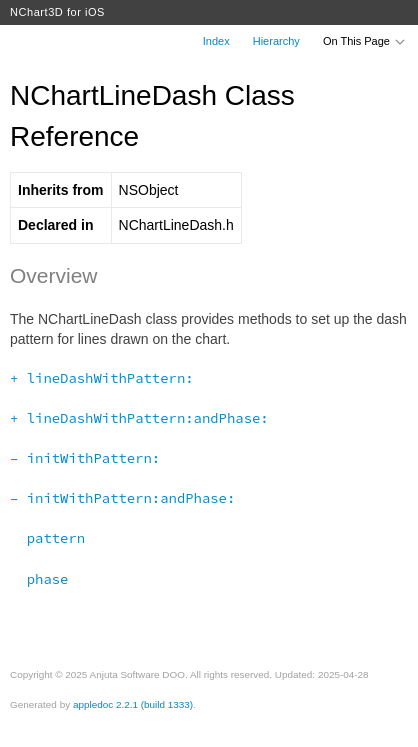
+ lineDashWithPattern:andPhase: (139, 418)
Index (216, 41)
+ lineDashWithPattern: (102, 378)
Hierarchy (276, 41)
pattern (47, 538)
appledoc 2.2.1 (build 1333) (133, 704)
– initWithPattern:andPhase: (122, 498)
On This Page (365, 41)
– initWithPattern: (85, 458)
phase (39, 579)
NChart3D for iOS (57, 12)
